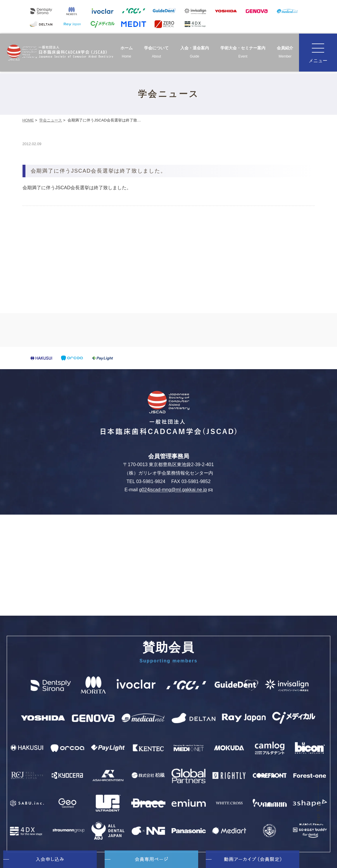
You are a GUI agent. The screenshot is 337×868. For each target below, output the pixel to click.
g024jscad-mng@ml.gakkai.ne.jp (176, 490)
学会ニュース (51, 120)
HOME (28, 120)
